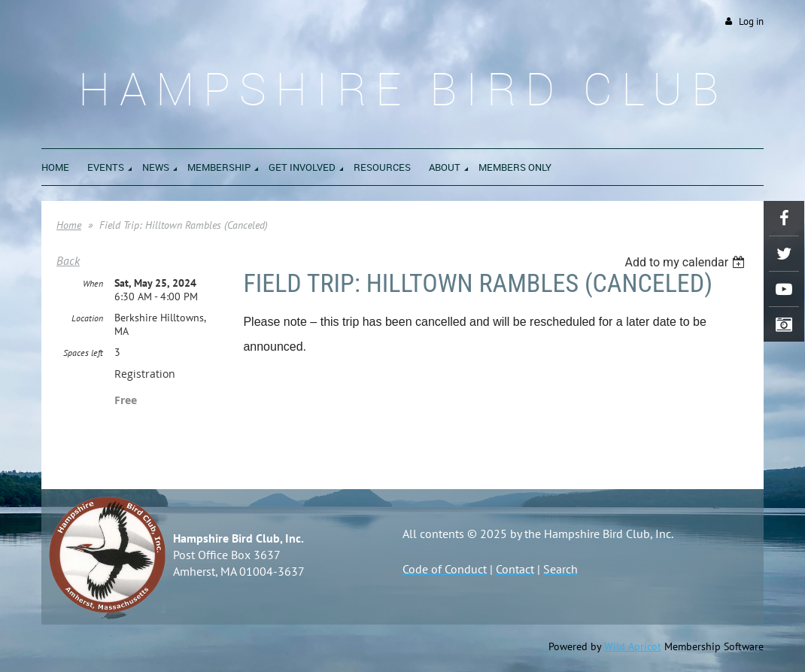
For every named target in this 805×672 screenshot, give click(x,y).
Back (68, 260)
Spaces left (83, 353)
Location (87, 318)
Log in (751, 21)
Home (69, 225)
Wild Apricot (633, 646)
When (93, 283)
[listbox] (687, 262)
